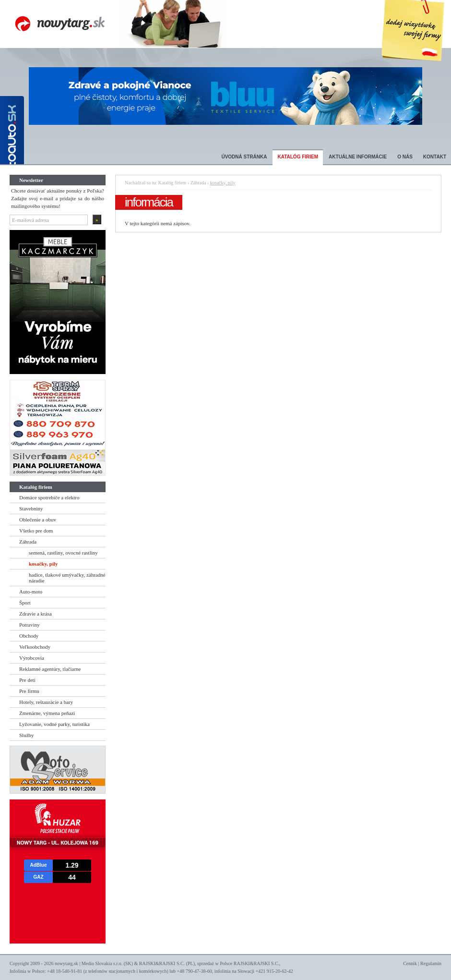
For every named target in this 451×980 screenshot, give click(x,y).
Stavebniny (31, 508)
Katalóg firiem (298, 157)
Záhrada (28, 542)
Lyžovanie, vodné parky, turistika (54, 724)
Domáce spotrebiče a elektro (49, 497)
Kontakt (435, 157)
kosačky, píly (43, 564)
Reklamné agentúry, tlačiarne (50, 669)
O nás (405, 157)
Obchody (29, 636)
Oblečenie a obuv (38, 520)
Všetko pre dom (36, 531)
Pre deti (27, 680)
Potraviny (30, 625)
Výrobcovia (32, 658)
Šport (25, 603)
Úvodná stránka (244, 157)
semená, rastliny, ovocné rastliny (63, 553)
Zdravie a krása (36, 614)
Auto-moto (31, 592)
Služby (27, 735)
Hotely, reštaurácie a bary (46, 702)
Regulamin (431, 963)
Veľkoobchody (35, 647)
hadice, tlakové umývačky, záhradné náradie (67, 578)
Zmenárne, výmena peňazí (47, 713)
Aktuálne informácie (358, 157)
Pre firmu (29, 691)
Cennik (410, 963)
